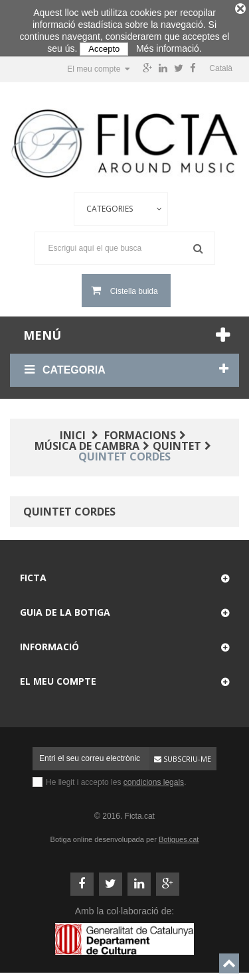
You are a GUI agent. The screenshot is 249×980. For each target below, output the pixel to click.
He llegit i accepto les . (116, 778)
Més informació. (169, 48)
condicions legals (154, 778)
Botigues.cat (179, 835)
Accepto (104, 49)
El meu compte (58, 677)
